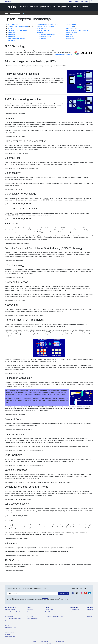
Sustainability (90, 610)
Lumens (10, 28)
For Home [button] (23, 7)
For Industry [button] (46, 7)
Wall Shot (69, 34)
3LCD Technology (13, 25)
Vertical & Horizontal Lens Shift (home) (77, 30)
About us (89, 612)
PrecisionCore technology (75, 612)
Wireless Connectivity (72, 32)
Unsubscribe (30, 616)
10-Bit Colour (70, 38)
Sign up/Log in (85, 1)
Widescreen (70, 36)
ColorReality (11, 34)
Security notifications (9, 632)
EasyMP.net (11, 40)
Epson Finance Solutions (33, 619)
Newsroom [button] (66, 7)
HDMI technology (42, 28)
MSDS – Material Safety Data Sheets (13, 619)
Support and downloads (10, 610)
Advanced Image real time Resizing (18, 27)
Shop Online (85, 7)
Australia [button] (7, 1)
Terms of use (30, 612)
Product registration (9, 616)
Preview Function (71, 25)
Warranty (7, 621)
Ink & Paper (57, 7)
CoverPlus (7, 623)
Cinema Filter (12, 32)
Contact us (7, 625)
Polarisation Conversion (44, 36)
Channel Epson (48, 612)
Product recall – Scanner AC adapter (13, 612)
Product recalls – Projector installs (12, 614)
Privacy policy (30, 610)
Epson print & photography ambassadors (54, 616)
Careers (89, 614)
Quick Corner (70, 27)
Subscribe (63, 593)
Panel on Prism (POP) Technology (47, 34)
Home (71, 1)
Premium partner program (51, 614)
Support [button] (76, 7)
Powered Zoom (41, 38)
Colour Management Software (16, 38)
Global (77, 1)
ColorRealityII (12, 36)
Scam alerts (7, 630)
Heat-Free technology (74, 610)
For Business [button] (34, 7)
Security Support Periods (10, 637)
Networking (40, 32)
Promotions (7, 634)
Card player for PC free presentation (18, 30)
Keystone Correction (43, 30)
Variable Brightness (72, 28)
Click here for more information (63, 55)
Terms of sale (30, 614)
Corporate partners (49, 610)
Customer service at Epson (11, 628)
